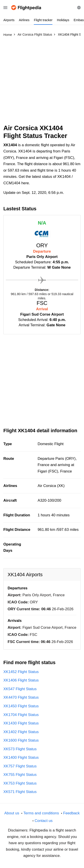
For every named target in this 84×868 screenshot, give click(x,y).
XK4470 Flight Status (21, 697)
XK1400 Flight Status (21, 757)
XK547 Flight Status (20, 689)
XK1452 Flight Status (21, 672)
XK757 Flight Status (20, 766)
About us (12, 813)
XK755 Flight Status (20, 775)
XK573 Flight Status (20, 749)
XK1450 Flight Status (21, 706)
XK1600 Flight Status (21, 740)
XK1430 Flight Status (21, 723)
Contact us (43, 821)
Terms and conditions (41, 813)
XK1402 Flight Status (21, 732)
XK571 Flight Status (20, 792)
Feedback (71, 813)
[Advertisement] (42, 82)
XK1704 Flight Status (21, 715)
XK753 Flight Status (20, 783)
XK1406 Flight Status (21, 680)
